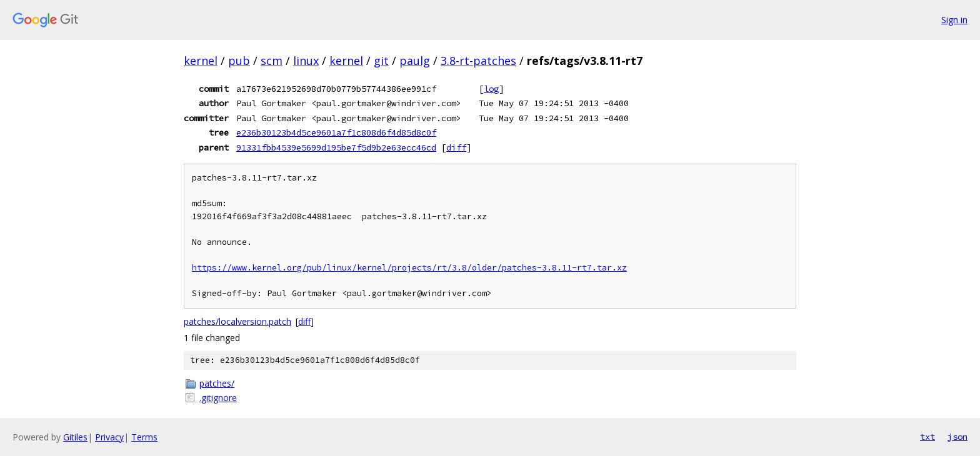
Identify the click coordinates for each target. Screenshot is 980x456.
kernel (201, 61)
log (491, 89)
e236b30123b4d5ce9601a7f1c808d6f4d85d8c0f (336, 132)
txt (927, 437)
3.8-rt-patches (478, 61)
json (957, 437)
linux (306, 61)
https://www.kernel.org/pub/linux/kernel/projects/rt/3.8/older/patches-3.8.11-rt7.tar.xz (409, 268)
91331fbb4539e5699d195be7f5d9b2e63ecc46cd (336, 147)
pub (239, 61)
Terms (144, 437)
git (381, 61)
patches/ (217, 383)
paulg (415, 61)
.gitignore (218, 398)
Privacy (109, 437)
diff (456, 147)
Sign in (954, 20)
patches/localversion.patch (237, 321)
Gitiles (75, 437)
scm (272, 61)
